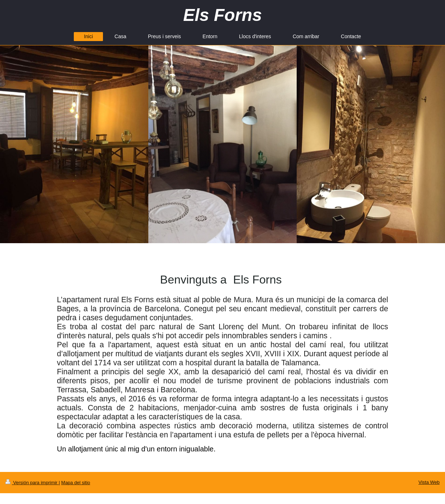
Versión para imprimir (32, 483)
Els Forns (223, 15)
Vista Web (429, 482)
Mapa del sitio (76, 483)
